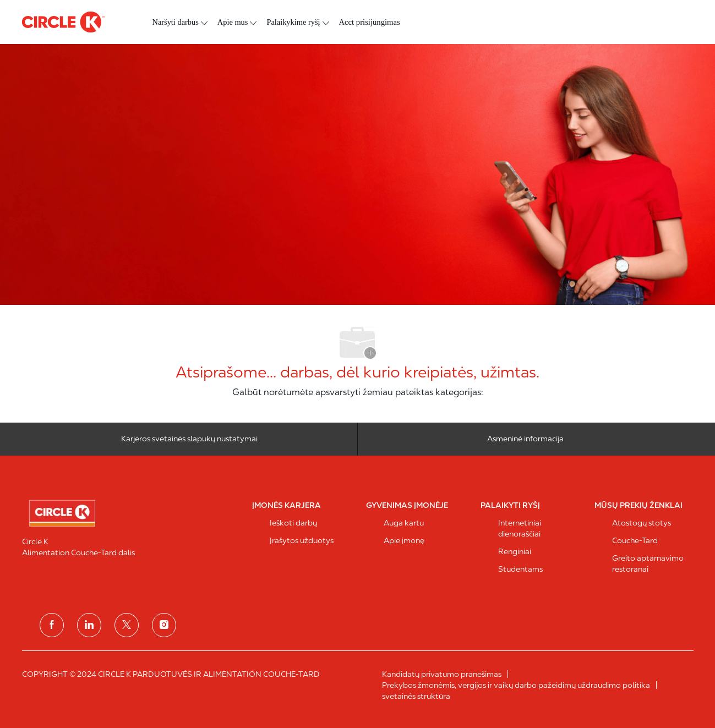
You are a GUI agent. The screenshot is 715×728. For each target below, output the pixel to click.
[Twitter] (127, 625)
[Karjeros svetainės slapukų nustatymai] (189, 439)
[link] (130, 513)
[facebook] (52, 625)
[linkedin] (89, 625)
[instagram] (164, 625)
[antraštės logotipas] (63, 22)
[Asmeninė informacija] (525, 439)
